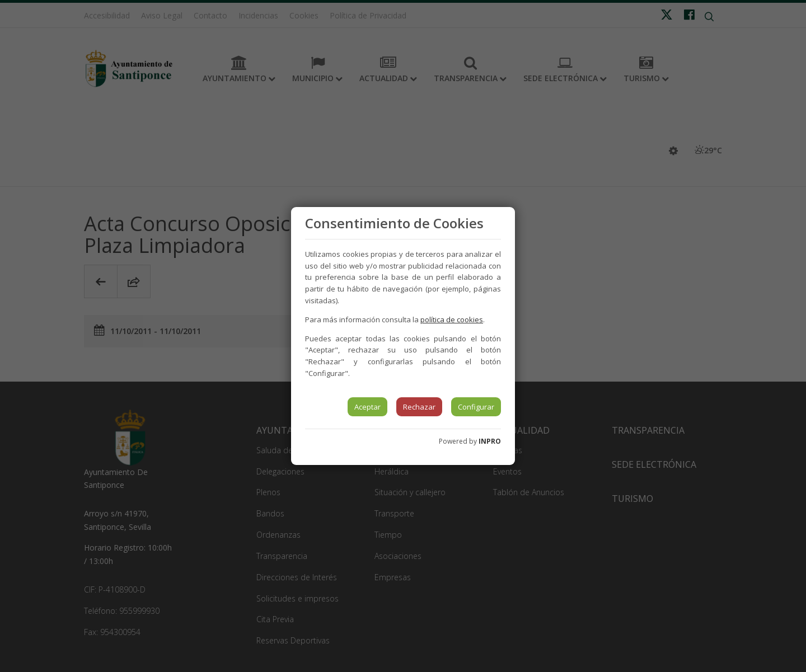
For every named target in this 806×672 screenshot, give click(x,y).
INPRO (490, 441)
